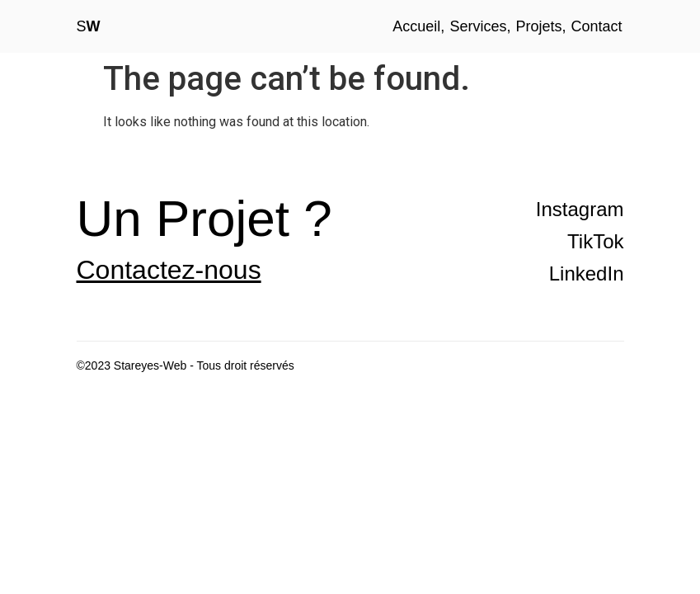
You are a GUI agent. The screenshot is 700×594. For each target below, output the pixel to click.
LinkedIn (587, 273)
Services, (480, 26)
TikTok (595, 241)
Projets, (540, 26)
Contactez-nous (169, 270)
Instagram (580, 209)
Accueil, (418, 26)
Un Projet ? (204, 218)
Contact (596, 26)
